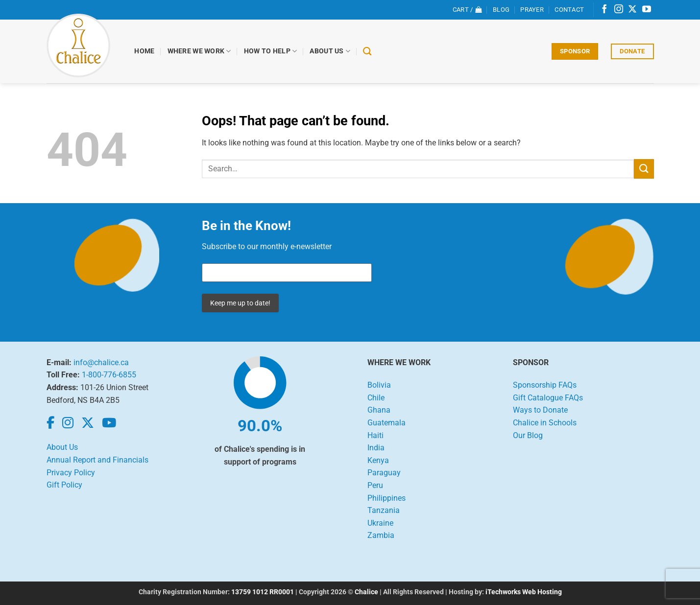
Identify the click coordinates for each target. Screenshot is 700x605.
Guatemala (386, 423)
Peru (375, 485)
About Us (330, 51)
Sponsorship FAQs (545, 385)
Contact (569, 10)
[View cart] (467, 10)
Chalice (366, 592)
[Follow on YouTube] (647, 10)
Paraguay (384, 473)
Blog (501, 10)
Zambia (381, 535)
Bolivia (379, 385)
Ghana (379, 410)
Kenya (378, 460)
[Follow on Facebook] (604, 10)
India (376, 448)
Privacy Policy (71, 473)
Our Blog (528, 435)
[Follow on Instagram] (619, 10)
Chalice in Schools (545, 423)
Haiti (375, 435)
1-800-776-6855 (109, 375)
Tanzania (384, 510)
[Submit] (644, 169)
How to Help (271, 51)
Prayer (532, 10)
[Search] (367, 52)
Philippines (386, 498)
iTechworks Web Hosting (524, 592)
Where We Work (199, 51)
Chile (376, 398)
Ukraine (380, 523)
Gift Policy (64, 485)
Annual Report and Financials (97, 460)
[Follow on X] (632, 10)
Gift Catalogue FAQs (548, 398)
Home (145, 51)
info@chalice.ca (101, 362)
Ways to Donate (540, 410)
